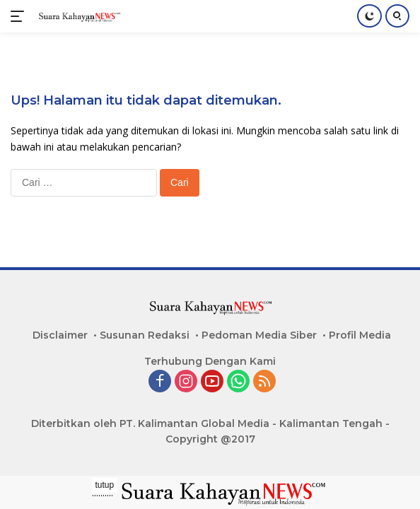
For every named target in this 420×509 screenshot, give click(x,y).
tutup (105, 485)
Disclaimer (60, 335)
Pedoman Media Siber (259, 335)
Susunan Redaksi (145, 335)
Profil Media (360, 335)
